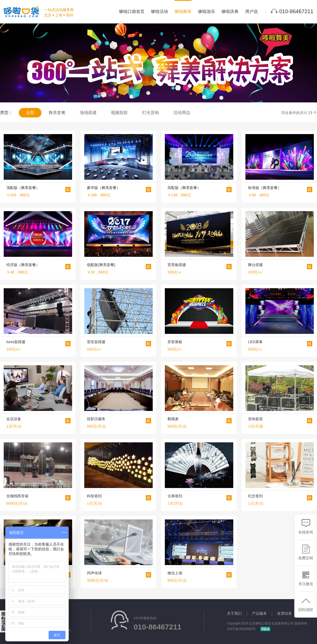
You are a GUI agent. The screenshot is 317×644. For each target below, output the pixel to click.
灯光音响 (151, 113)
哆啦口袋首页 (132, 11)
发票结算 (285, 613)
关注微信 (306, 578)
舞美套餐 (57, 113)
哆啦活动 (160, 11)
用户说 (251, 11)
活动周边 (182, 113)
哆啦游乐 (207, 11)
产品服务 (259, 613)
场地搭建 (88, 113)
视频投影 (119, 113)
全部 (30, 113)
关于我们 (234, 613)
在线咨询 (306, 526)
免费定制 (306, 552)
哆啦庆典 (230, 11)
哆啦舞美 (183, 11)
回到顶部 (306, 604)
